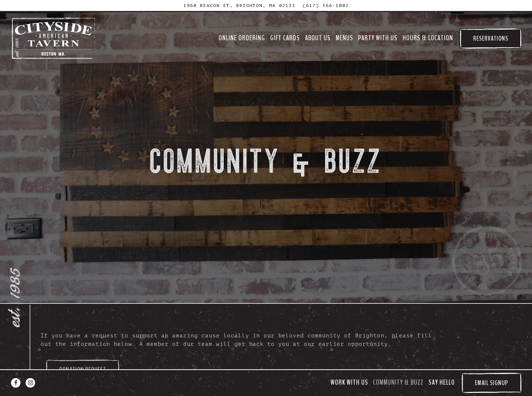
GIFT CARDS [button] (285, 38)
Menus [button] (344, 38)
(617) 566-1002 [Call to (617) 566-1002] (326, 5)
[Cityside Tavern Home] (54, 38)
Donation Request (83, 359)
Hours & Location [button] (428, 38)
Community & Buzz (398, 382)
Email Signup (492, 383)
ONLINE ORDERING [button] (242, 38)
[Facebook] (16, 383)
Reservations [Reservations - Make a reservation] (491, 38)
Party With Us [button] (378, 38)
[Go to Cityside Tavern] (239, 5)
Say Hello (442, 382)
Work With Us (349, 382)
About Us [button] (318, 38)
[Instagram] (30, 383)
